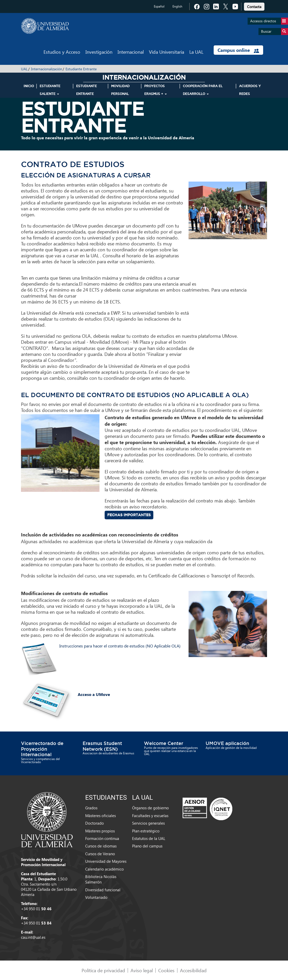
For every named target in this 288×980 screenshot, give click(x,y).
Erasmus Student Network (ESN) (102, 746)
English (177, 6)
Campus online (238, 50)
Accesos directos (269, 21)
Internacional (131, 52)
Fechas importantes (129, 515)
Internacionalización (47, 69)
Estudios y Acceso (62, 52)
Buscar (275, 32)
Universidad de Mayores (106, 861)
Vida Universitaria (167, 52)
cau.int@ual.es (33, 937)
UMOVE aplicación (227, 743)
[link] (254, 6)
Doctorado (95, 823)
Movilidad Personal (120, 90)
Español (159, 6)
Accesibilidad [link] (193, 970)
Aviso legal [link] (142, 970)
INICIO (29, 86)
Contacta (254, 7)
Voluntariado (96, 897)
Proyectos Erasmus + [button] (156, 90)
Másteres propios (100, 831)
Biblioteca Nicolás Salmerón (101, 879)
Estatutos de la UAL (149, 838)
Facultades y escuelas (150, 816)
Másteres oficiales (100, 816)
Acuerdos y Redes (250, 90)
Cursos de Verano (100, 854)
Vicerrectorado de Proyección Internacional (42, 749)
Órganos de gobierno (150, 808)
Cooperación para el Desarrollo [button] (203, 90)
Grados (91, 808)
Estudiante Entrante (81, 69)
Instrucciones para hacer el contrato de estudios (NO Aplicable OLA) (120, 646)
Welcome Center (164, 743)
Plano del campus (147, 846)
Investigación (99, 52)
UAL (24, 69)
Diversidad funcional (103, 890)
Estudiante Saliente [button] (50, 90)
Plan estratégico (146, 831)
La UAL (196, 52)
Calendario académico (105, 869)
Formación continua (102, 838)
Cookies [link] (166, 970)
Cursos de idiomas (101, 846)
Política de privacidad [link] (103, 970)
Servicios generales (148, 823)
